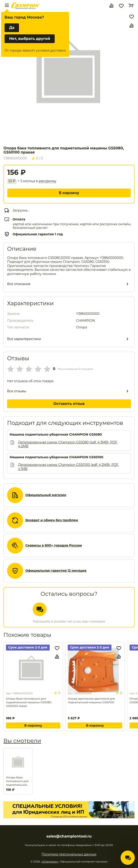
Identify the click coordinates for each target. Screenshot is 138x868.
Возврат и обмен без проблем (52, 520)
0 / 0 (37, 158)
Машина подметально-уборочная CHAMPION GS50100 (56, 457)
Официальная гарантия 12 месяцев (56, 571)
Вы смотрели (22, 741)
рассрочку (48, 181)
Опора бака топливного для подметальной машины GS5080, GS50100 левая (29, 702)
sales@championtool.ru (69, 836)
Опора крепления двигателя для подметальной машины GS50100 (91, 700)
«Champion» (50, 861)
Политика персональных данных (69, 854)
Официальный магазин (46, 495)
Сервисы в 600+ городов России (54, 545)
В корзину (69, 193)
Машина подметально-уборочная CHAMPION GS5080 (56, 435)
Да (12, 28)
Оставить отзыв (69, 404)
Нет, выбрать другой (30, 39)
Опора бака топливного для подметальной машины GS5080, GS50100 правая (18, 781)
